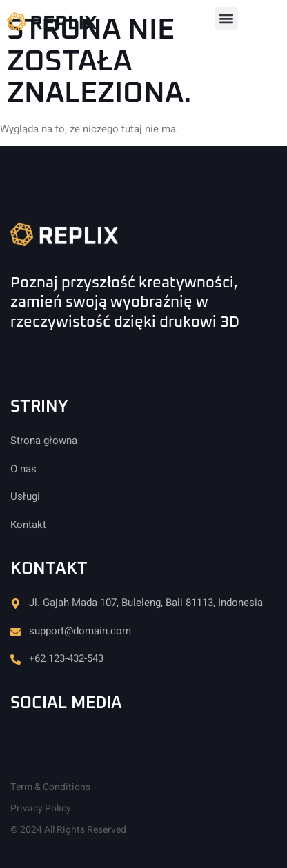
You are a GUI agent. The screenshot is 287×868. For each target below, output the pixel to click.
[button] (227, 18)
